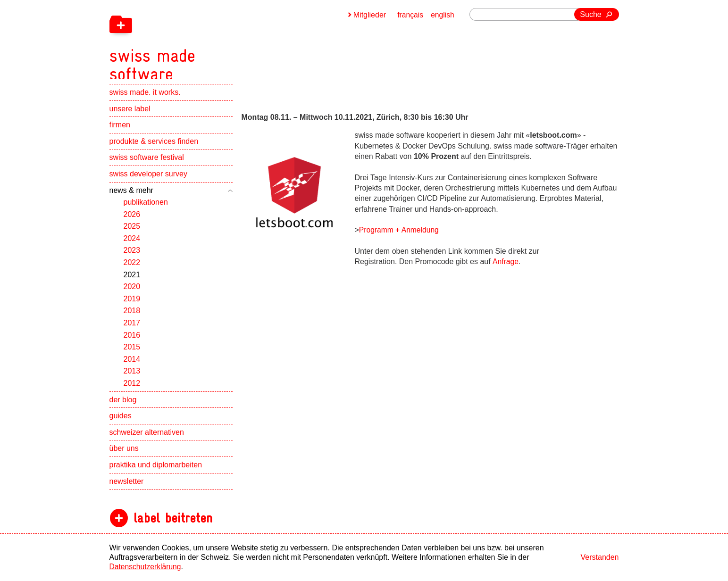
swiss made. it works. (145, 98)
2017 (132, 328)
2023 (132, 256)
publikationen (146, 208)
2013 (132, 377)
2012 (132, 389)
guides (121, 421)
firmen (120, 130)
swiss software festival (147, 163)
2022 (132, 268)
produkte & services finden (154, 147)
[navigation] (204, 42)
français (410, 15)
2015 (132, 353)
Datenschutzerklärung (146, 567)
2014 (132, 365)
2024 (132, 244)
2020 (132, 292)
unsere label (130, 114)
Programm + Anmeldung (400, 230)
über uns (124, 454)
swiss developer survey (148, 179)
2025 (132, 232)
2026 (132, 220)
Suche (590, 14)
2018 (132, 317)
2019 (132, 304)
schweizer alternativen (147, 438)
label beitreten (173, 524)
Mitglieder (369, 15)
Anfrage (505, 261)
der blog (123, 405)
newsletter (127, 487)
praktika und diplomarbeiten (156, 470)
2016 (132, 341)
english (442, 15)
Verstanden (600, 557)
